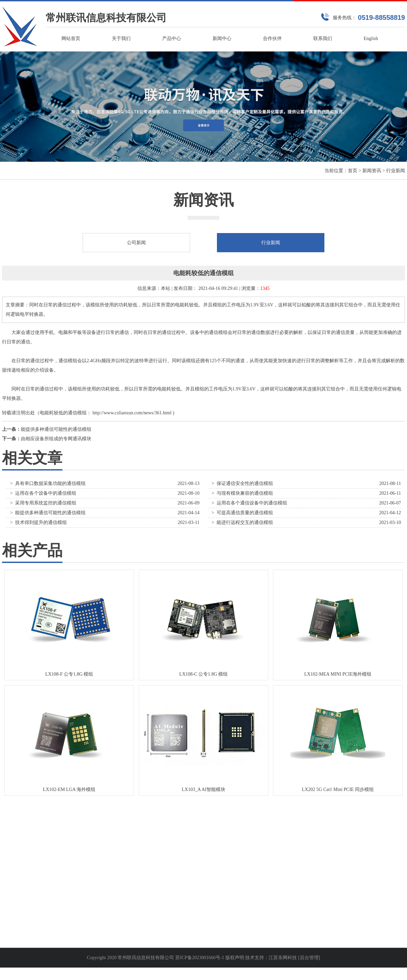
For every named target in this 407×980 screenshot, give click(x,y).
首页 (353, 171)
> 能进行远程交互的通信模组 (242, 522)
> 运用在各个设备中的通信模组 (43, 493)
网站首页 (71, 39)
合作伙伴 (272, 39)
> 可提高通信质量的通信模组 (242, 513)
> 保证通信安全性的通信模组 (242, 483)
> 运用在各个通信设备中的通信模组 (249, 503)
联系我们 (323, 39)
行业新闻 (396, 171)
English (371, 39)
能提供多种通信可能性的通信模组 (56, 429)
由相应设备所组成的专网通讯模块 (56, 439)
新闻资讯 (372, 171)
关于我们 (121, 39)
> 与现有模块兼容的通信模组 (242, 493)
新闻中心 (222, 39)
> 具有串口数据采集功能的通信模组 (48, 483)
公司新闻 (136, 243)
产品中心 (172, 39)
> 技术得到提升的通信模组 (38, 522)
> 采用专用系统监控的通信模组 (43, 503)
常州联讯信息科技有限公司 (106, 18)
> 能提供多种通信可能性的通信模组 (48, 513)
